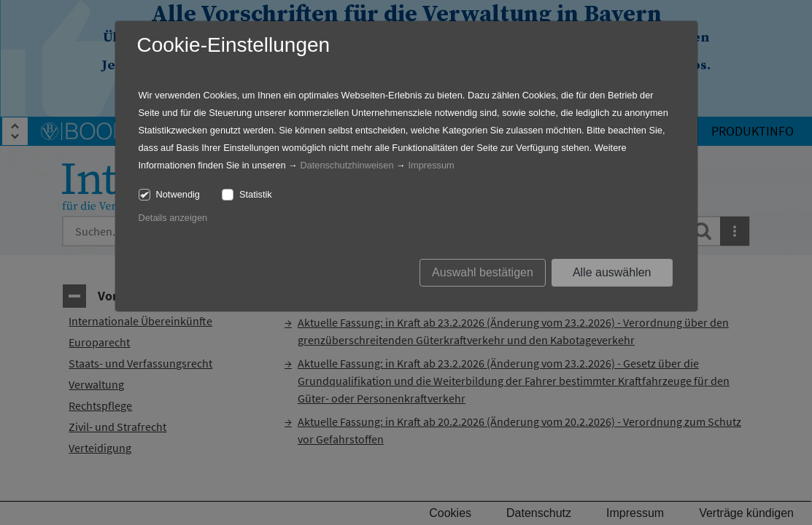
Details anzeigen (173, 218)
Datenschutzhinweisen (347, 165)
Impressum (431, 165)
